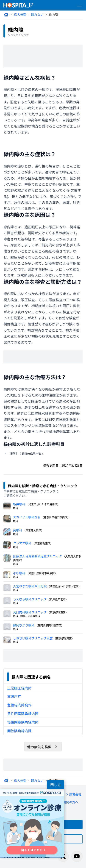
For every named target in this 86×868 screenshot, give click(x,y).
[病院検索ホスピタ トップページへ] (18, 5)
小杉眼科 (19, 569)
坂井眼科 (19, 500)
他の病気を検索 (43, 743)
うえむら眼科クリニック (29, 595)
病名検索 (20, 15)
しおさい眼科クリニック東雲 (32, 634)
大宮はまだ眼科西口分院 (29, 582)
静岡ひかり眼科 (24, 621)
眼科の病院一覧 (32, 454)
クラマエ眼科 (22, 539)
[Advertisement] (43, 56)
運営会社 (72, 791)
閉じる (56, 785)
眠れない (37, 15)
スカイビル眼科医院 (26, 513)
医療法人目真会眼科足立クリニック (37, 552)
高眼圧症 (14, 693)
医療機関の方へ (65, 799)
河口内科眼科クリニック (29, 608)
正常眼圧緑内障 (19, 684)
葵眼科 (18, 526)
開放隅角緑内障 (19, 727)
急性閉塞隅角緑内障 (23, 710)
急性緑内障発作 (19, 702)
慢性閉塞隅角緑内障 (23, 718)
